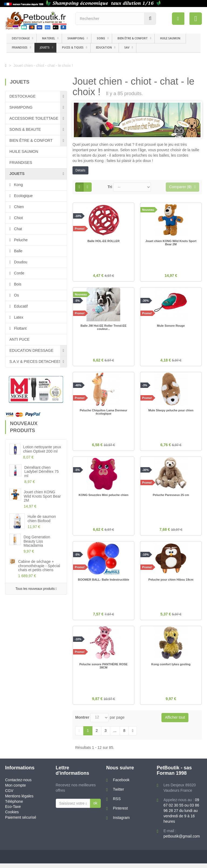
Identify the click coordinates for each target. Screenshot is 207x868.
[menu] (178, 19)
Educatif (20, 306)
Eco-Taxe (13, 811)
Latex (18, 317)
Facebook (121, 784)
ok (95, 808)
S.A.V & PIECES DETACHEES (35, 361)
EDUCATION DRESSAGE (31, 350)
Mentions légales (19, 801)
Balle (18, 251)
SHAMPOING (76, 38)
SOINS (101, 38)
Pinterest (120, 813)
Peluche (20, 240)
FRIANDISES (20, 47)
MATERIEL (49, 38)
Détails (80, 170)
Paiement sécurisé (21, 822)
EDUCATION (104, 47)
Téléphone (14, 806)
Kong (18, 185)
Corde (19, 273)
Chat (17, 229)
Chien (18, 207)
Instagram (121, 822)
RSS (117, 803)
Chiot (18, 218)
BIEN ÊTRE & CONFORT (133, 38)
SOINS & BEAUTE (25, 129)
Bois (17, 284)
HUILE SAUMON (170, 38)
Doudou (20, 262)
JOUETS (45, 47)
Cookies (12, 817)
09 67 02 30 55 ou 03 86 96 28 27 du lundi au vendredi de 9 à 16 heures (181, 815)
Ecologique (23, 196)
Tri (110, 187)
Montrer (82, 722)
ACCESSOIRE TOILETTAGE (34, 118)
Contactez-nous (18, 784)
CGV (9, 795)
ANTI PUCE (20, 339)
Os (16, 295)
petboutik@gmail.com (182, 841)
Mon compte (15, 790)
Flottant (20, 328)
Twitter (118, 794)
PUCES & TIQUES (73, 47)
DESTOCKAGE (21, 38)
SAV (127, 47)
